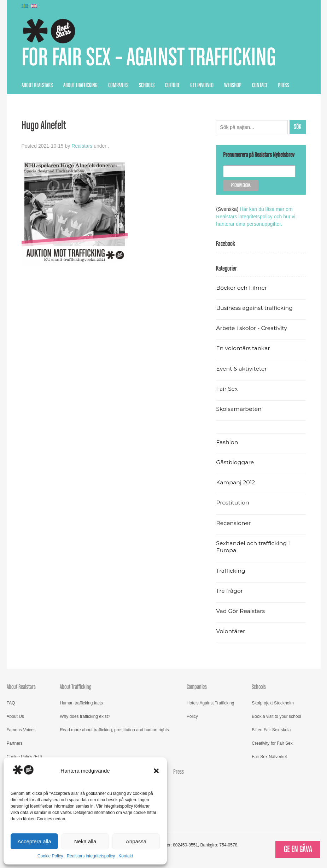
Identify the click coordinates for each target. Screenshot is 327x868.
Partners (15, 743)
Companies (118, 85)
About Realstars (37, 85)
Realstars (82, 146)
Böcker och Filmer (241, 288)
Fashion (227, 442)
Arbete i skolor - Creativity (252, 328)
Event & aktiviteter (241, 369)
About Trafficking (80, 85)
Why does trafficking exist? (85, 716)
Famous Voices (21, 730)
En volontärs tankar (243, 348)
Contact (260, 85)
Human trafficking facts (81, 703)
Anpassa (136, 841)
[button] (156, 771)
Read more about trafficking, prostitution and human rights (114, 730)
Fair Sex (227, 389)
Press (283, 85)
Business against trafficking (254, 308)
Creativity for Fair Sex (272, 743)
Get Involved (202, 85)
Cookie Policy (50, 856)
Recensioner (233, 523)
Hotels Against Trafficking (211, 703)
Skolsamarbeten (239, 409)
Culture (172, 85)
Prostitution (232, 503)
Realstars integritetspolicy (91, 856)
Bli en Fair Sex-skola (271, 730)
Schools (147, 85)
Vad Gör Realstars (240, 611)
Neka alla (85, 841)
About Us (15, 716)
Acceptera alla (34, 841)
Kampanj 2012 (235, 482)
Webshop (233, 85)
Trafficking (231, 571)
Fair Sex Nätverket (269, 757)
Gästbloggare (235, 462)
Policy (192, 716)
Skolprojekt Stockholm (273, 703)
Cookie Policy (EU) (25, 757)
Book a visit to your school (276, 716)
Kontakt (126, 856)
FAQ (11, 703)
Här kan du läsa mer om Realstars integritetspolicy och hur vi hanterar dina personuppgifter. (256, 217)
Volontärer (230, 631)
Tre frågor (229, 591)
